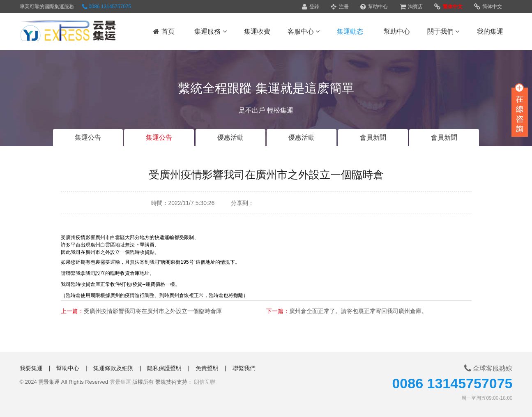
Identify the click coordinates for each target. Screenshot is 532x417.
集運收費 (257, 31)
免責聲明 (207, 368)
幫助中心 (374, 7)
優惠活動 (230, 137)
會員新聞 (373, 137)
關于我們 (443, 31)
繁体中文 (448, 7)
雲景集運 (120, 382)
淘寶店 (411, 7)
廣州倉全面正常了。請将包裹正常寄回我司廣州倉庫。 (358, 311)
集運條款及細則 (113, 368)
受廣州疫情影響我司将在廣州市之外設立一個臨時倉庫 (153, 311)
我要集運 (31, 368)
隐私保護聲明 (164, 368)
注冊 (340, 7)
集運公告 (88, 137)
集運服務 (210, 31)
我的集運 (490, 31)
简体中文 (488, 7)
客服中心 (304, 31)
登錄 (311, 7)
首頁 (164, 31)
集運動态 (350, 31)
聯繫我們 (244, 368)
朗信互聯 (205, 382)
